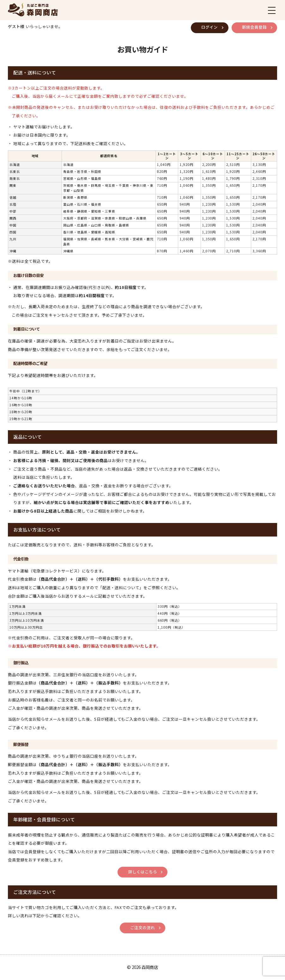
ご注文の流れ (142, 928)
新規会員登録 (254, 27)
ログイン (209, 27)
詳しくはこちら (143, 872)
